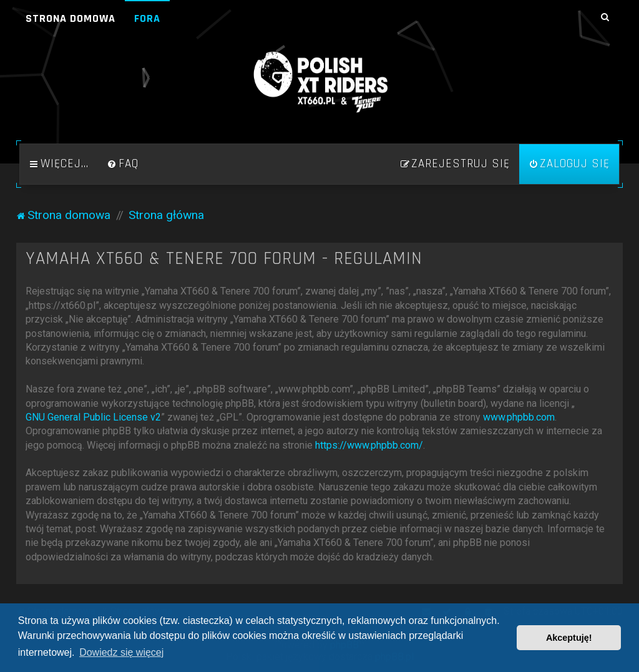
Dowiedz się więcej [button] (121, 652)
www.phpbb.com (519, 417)
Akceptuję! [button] (569, 638)
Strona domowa (71, 18)
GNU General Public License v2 (93, 417)
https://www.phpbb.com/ (369, 445)
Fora (147, 18)
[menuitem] (123, 164)
